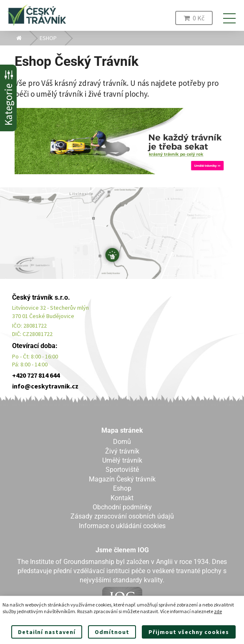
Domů (122, 442)
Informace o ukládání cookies (122, 526)
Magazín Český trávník (122, 479)
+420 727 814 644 (36, 375)
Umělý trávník (122, 460)
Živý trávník (122, 451)
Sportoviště (122, 470)
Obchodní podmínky (122, 507)
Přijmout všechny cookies (189, 632)
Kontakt (122, 498)
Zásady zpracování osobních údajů (122, 516)
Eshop (122, 488)
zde (218, 611)
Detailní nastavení (47, 632)
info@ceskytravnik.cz (45, 386)
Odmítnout (112, 632)
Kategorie (8, 98)
